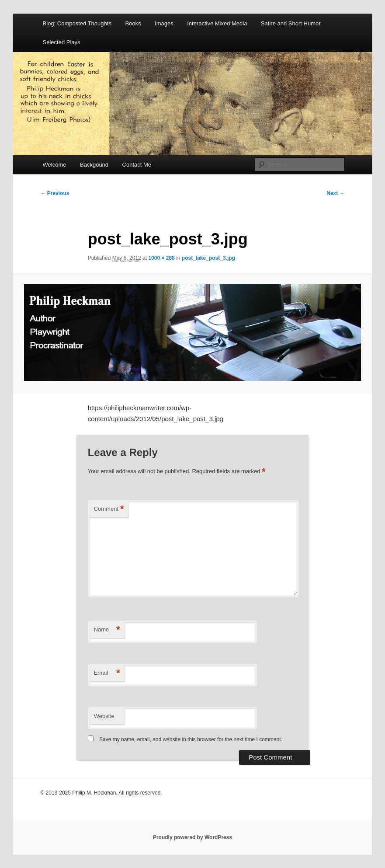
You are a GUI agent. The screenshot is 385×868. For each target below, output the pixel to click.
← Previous (55, 193)
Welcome (55, 165)
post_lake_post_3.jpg (208, 258)
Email (107, 673)
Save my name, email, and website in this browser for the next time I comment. (191, 739)
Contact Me (137, 165)
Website (104, 716)
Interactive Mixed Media (217, 23)
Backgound (94, 165)
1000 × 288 (161, 258)
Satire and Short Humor (291, 23)
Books (133, 23)
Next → (335, 193)
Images (164, 23)
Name (107, 630)
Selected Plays (62, 42)
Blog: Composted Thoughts (77, 23)
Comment (109, 509)
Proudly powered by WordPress (192, 837)
